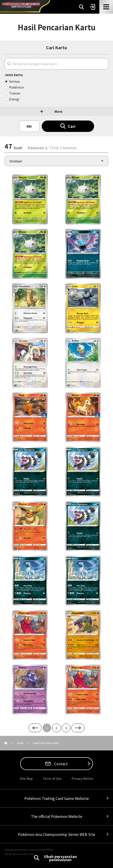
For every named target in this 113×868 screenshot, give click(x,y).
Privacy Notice (82, 778)
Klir (29, 126)
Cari (72, 126)
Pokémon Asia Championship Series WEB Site (57, 834)
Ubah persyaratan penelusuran (60, 858)
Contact (60, 764)
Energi (14, 99)
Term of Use (52, 778)
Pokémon (17, 87)
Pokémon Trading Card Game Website (57, 798)
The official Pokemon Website (57, 816)
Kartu (21, 743)
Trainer (15, 93)
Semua (14, 81)
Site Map (26, 778)
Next (78, 728)
